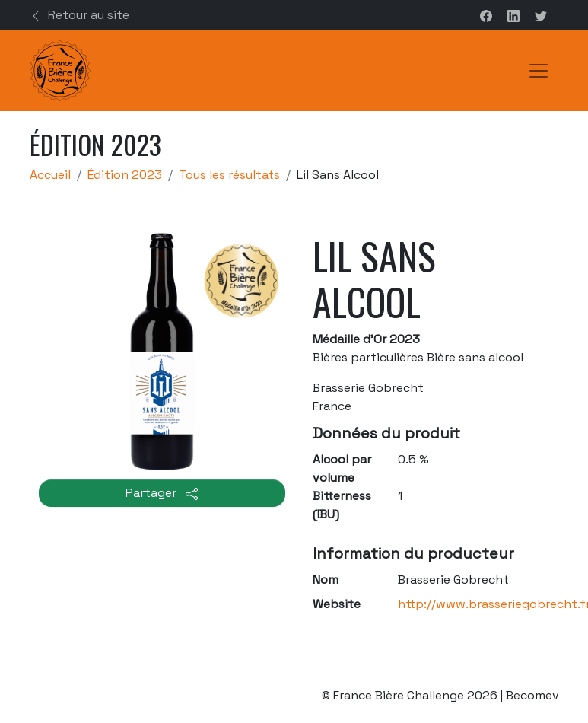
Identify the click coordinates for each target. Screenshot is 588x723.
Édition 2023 (125, 175)
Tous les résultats (229, 175)
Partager (162, 493)
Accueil (50, 175)
